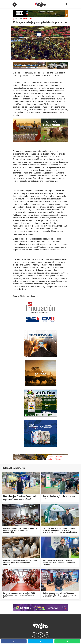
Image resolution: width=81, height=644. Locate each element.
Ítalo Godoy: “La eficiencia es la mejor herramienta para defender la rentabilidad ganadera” (59, 563)
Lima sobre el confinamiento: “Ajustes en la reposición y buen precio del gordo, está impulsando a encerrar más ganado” (20, 498)
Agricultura (28, 19)
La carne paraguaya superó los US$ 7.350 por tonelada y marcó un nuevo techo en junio (19, 595)
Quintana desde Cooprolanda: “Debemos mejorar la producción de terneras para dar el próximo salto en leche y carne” (59, 595)
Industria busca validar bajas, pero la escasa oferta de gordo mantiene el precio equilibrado (20, 563)
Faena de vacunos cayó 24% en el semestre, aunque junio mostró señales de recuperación (20, 530)
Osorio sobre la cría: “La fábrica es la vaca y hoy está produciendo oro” (60, 497)
